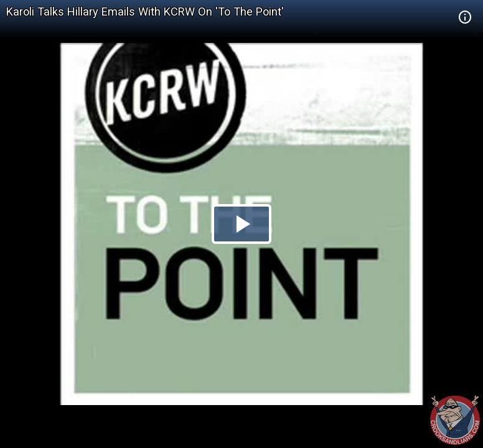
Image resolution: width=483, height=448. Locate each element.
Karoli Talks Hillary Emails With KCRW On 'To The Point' (145, 12)
